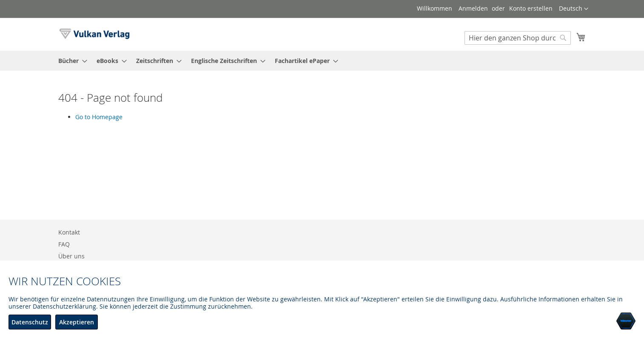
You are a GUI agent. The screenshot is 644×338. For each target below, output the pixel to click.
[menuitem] (70, 61)
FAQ (64, 244)
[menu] (322, 61)
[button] (574, 9)
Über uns (71, 256)
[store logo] (94, 34)
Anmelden (473, 8)
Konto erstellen (531, 8)
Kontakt (69, 232)
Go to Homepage (99, 117)
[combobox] (518, 38)
